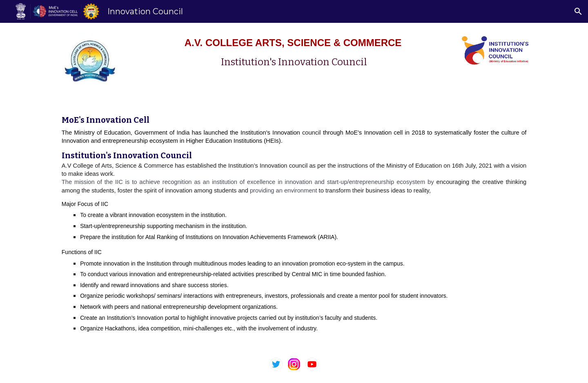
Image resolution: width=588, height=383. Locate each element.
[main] (294, 52)
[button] (578, 11)
